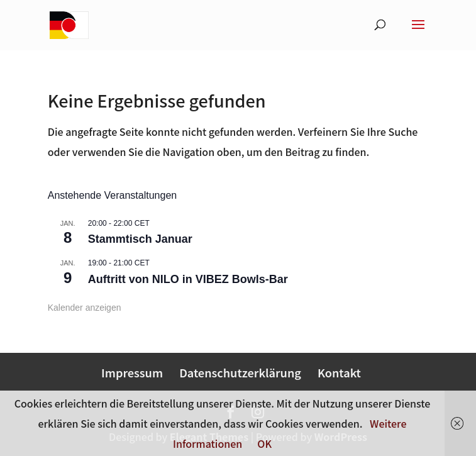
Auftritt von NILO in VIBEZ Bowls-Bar (188, 279)
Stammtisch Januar (140, 239)
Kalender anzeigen (85, 308)
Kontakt (339, 372)
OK (264, 443)
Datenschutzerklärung (240, 372)
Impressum (132, 372)
